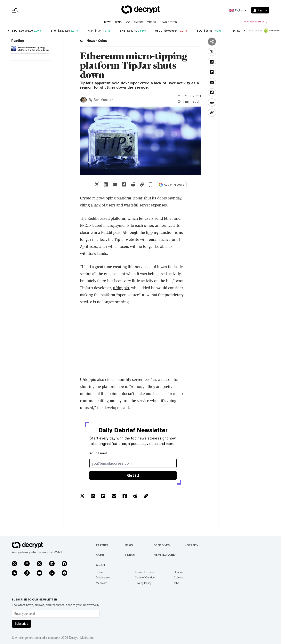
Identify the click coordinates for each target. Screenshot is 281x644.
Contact (179, 572)
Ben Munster (103, 100)
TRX (233, 31)
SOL (199, 31)
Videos (152, 22)
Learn (119, 22)
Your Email (98, 453)
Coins (100, 555)
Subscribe (21, 624)
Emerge (139, 22)
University (190, 545)
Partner (102, 545)
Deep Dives (162, 545)
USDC (159, 31)
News (108, 22)
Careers (178, 577)
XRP (90, 31)
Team (99, 572)
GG (128, 22)
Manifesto (102, 583)
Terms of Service (145, 572)
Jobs (176, 583)
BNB (123, 31)
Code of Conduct (145, 577)
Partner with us (256, 22)
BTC (15, 31)
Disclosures (103, 577)
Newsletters (168, 22)
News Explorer (165, 555)
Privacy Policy (143, 583)
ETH (53, 31)
